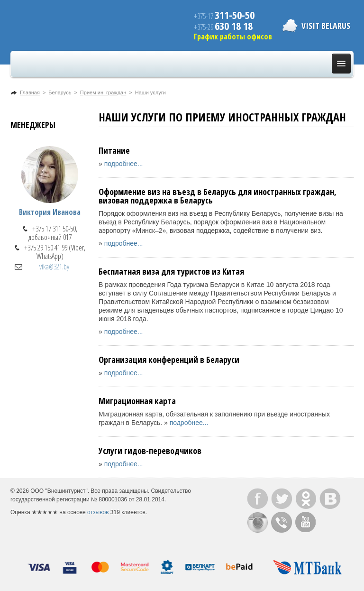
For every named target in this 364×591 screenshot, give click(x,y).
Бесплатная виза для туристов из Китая (171, 271)
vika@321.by (54, 267)
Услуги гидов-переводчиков (150, 451)
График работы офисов (233, 37)
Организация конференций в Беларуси (169, 360)
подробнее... (124, 164)
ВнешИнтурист (68, 25)
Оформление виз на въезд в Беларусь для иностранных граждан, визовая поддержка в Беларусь (218, 196)
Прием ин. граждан (103, 92)
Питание (114, 150)
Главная (30, 92)
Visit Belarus (326, 26)
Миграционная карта (137, 401)
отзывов (98, 512)
